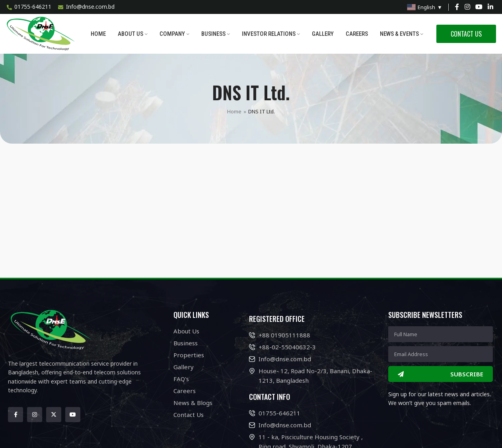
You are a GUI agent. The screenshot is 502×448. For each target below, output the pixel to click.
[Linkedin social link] (491, 7)
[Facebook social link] (457, 7)
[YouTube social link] (479, 7)
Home (234, 111)
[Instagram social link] (467, 7)
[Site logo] (42, 33)
